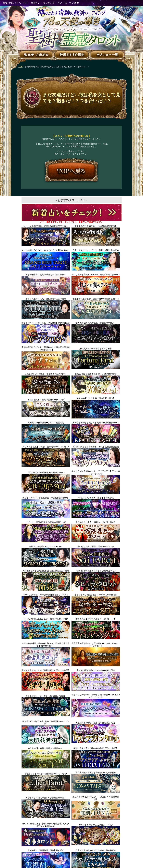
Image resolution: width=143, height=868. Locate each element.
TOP (21, 67)
